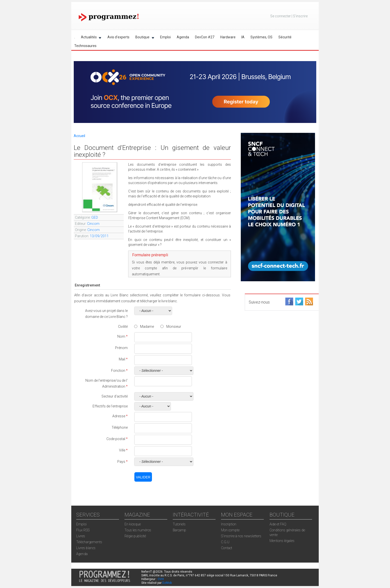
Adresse (120, 416)
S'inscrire (300, 16)
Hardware (228, 37)
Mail (123, 359)
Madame (147, 327)
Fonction (119, 371)
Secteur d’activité (115, 396)
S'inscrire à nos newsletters (241, 536)
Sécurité (285, 37)
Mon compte (230, 530)
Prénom (121, 348)
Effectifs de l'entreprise (110, 406)
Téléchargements (89, 542)
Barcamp (179, 530)
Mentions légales (282, 541)
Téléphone (120, 427)
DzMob (167, 583)
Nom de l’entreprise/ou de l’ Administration (107, 383)
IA (243, 37)
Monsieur (174, 327)
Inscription (229, 524)
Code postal (117, 439)
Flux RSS (83, 530)
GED (95, 217)
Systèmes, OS (261, 37)
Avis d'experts (118, 37)
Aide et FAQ (278, 524)
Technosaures (85, 46)
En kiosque (133, 524)
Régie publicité (135, 536)
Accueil (79, 136)
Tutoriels (179, 524)
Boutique (143, 38)
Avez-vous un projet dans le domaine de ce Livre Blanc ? (106, 314)
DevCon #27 (205, 37)
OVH (161, 579)
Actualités (90, 38)
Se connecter (280, 16)
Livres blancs (86, 548)
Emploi (165, 37)
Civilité (123, 327)
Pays (122, 462)
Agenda (183, 37)
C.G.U (225, 542)
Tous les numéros (138, 530)
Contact (227, 548)
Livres (81, 536)
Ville (123, 450)
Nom (122, 336)
